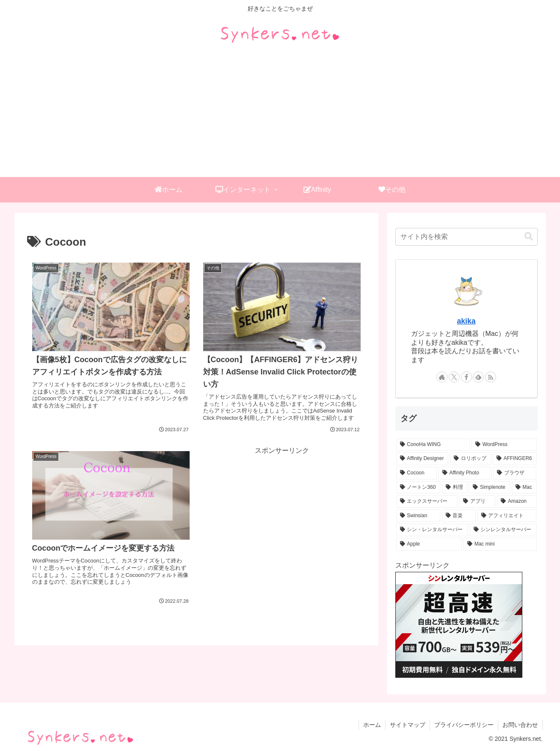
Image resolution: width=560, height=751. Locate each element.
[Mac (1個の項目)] (524, 488)
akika (466, 321)
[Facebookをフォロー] (466, 377)
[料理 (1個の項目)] (455, 488)
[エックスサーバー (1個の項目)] (427, 502)
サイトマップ (408, 725)
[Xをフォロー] (454, 377)
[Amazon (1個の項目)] (517, 502)
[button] (529, 237)
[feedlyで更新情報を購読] (478, 377)
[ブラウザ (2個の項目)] (515, 473)
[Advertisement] (280, 114)
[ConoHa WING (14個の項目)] (433, 445)
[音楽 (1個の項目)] (459, 516)
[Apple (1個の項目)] (429, 544)
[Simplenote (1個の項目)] (489, 488)
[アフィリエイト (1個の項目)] (507, 516)
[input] (466, 237)
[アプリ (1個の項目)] (477, 502)
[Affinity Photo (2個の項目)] (465, 473)
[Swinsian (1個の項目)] (418, 516)
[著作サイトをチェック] (442, 377)
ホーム (372, 725)
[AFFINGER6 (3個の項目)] (515, 459)
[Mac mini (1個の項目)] (500, 544)
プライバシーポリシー (464, 725)
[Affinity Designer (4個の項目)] (422, 459)
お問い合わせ (520, 725)
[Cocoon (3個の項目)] (417, 473)
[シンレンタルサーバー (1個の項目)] (503, 530)
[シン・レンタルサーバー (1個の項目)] (432, 530)
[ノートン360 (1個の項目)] (418, 488)
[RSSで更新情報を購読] (491, 377)
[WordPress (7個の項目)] (504, 445)
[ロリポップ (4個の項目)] (470, 459)
